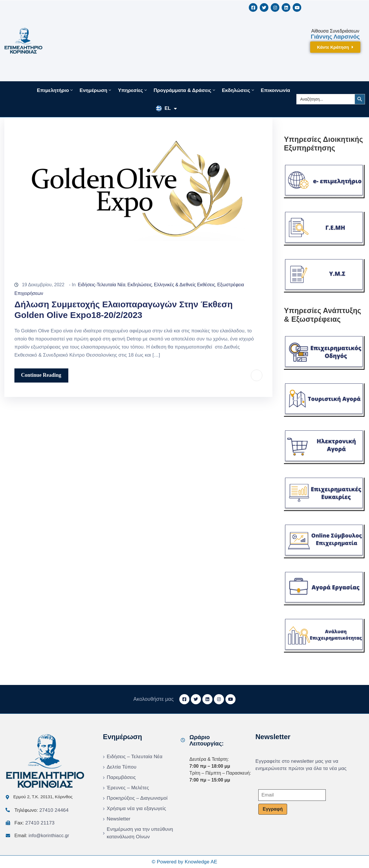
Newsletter (118, 819)
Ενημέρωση (96, 90)
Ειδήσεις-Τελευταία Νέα (102, 285)
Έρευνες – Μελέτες (128, 788)
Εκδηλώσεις (239, 90)
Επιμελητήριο (55, 90)
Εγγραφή (273, 809)
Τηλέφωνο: (42, 810)
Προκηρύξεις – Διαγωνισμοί (137, 798)
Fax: (34, 823)
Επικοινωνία (276, 90)
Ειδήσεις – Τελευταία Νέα (134, 757)
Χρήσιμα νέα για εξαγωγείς (136, 808)
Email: (42, 836)
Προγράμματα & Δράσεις (185, 90)
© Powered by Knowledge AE (184, 862)
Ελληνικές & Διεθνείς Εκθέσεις (185, 285)
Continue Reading (41, 375)
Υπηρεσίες (133, 90)
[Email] (292, 795)
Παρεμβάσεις (121, 777)
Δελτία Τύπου (122, 767)
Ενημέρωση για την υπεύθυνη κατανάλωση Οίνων (140, 833)
